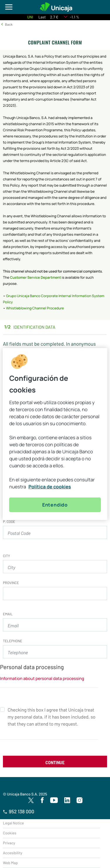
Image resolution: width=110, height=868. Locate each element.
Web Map (10, 863)
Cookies (10, 833)
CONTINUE (55, 763)
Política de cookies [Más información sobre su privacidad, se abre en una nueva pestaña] (50, 487)
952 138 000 (19, 812)
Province (11, 583)
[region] (55, 434)
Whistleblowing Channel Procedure (35, 308)
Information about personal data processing (42, 679)
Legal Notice (13, 823)
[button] (6, 24)
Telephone (13, 641)
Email (8, 614)
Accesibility (13, 853)
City (6, 556)
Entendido (55, 505)
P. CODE (9, 522)
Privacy (9, 843)
